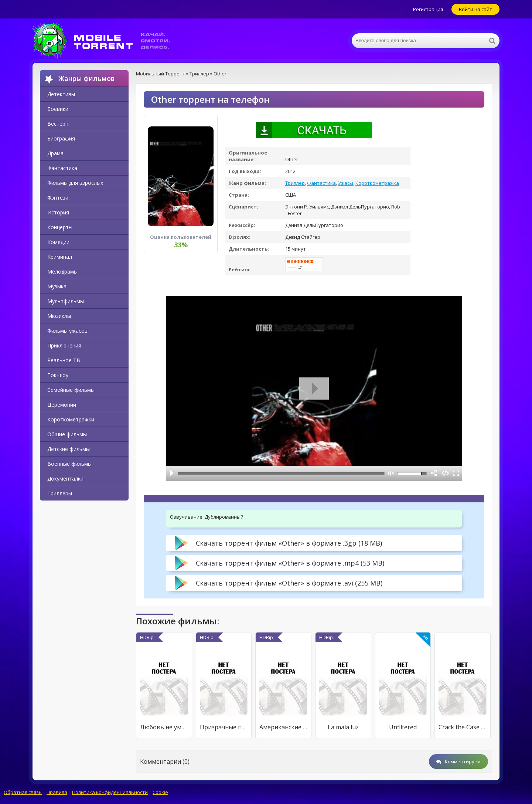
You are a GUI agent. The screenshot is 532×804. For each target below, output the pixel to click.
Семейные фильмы (71, 390)
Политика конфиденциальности (110, 792)
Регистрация (428, 9)
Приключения (64, 345)
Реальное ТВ (64, 360)
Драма (55, 153)
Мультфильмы (66, 301)
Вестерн (58, 124)
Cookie (160, 792)
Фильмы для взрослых (75, 183)
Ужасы (346, 183)
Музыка (57, 286)
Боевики (58, 109)
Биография (61, 138)
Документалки (65, 479)
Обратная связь (23, 792)
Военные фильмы (69, 464)
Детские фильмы (69, 449)
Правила (57, 792)
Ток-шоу (58, 375)
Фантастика (62, 168)
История (58, 212)
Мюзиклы (59, 316)
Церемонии (62, 405)
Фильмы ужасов (67, 331)
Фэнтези (58, 198)
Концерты (60, 227)
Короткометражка (377, 183)
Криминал (60, 257)
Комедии (58, 242)
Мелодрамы (62, 272)
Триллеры (60, 493)
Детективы (61, 94)
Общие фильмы (67, 434)
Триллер (295, 183)
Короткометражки (71, 419)
